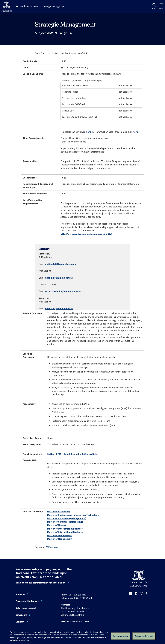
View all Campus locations (75, 621)
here (88, 132)
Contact (20, 622)
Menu (161, 6)
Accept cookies (120, 636)
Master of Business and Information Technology (73, 515)
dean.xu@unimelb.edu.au (59, 278)
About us (20, 594)
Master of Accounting (59, 512)
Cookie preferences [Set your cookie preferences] (144, 636)
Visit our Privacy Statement (94, 637)
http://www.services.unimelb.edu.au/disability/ (86, 234)
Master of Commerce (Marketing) (65, 522)
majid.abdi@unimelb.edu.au (61, 264)
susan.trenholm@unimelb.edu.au (63, 291)
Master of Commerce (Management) (67, 518)
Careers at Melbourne (27, 601)
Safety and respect (26, 608)
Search (154, 6)
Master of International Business (65, 529)
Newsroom (21, 615)
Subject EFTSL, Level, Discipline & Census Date (72, 454)
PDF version (52, 547)
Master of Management (60, 535)
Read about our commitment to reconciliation (40, 583)
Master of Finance (57, 525)
